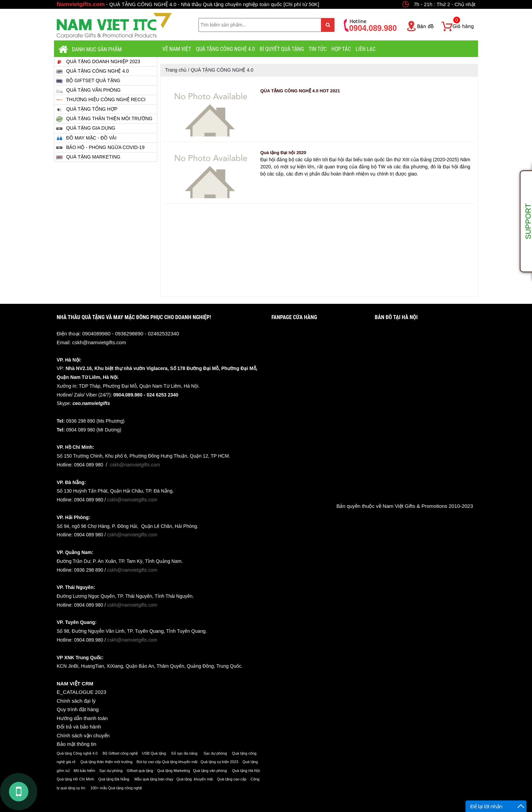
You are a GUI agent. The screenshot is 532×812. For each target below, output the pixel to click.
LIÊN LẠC (366, 49)
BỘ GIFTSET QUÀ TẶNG (88, 81)
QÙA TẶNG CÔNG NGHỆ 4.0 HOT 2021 (300, 91)
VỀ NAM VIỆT (177, 49)
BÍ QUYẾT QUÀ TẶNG (282, 49)
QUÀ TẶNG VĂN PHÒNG (88, 90)
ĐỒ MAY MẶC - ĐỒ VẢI (86, 138)
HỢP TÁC (341, 49)
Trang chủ (176, 70)
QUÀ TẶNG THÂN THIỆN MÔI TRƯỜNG (104, 119)
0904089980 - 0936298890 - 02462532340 (130, 334)
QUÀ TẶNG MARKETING (88, 157)
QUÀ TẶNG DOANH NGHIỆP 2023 (98, 62)
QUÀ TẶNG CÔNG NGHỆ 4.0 (226, 49)
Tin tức (318, 49)
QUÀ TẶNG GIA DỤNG (86, 129)
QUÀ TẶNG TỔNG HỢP (87, 109)
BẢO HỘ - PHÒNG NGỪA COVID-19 (100, 148)
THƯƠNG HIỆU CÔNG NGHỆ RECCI (101, 100)
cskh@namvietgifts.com (99, 342)
